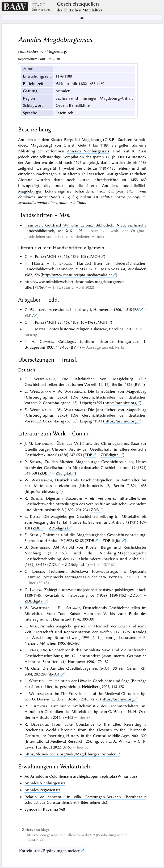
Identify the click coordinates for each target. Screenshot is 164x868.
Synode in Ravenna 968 (45, 809)
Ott (142, 712)
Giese (35, 668)
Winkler (125, 741)
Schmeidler (40, 547)
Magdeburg (92, 140)
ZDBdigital (110, 455)
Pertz (39, 256)
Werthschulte (41, 681)
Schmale (73, 608)
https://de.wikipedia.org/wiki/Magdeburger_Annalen (70, 754)
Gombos (46, 341)
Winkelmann (44, 379)
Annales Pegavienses (42, 790)
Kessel (35, 516)
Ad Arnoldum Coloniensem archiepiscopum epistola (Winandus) (81, 776)
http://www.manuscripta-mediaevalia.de (77, 275)
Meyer (40, 329)
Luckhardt (128, 638)
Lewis (29, 747)
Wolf (118, 712)
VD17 (29, 315)
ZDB (88, 455)
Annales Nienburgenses (88, 151)
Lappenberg (44, 443)
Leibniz (41, 310)
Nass (34, 626)
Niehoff (31, 643)
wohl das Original (128, 231)
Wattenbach (75, 391)
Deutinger (39, 706)
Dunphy (43, 699)
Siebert (37, 498)
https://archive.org (121, 403)
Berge (69, 140)
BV (137, 310)
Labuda (38, 571)
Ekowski (66, 263)
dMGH (94, 256)
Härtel (38, 263)
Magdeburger (30, 191)
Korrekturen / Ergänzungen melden (50, 851)
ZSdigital (63, 473)
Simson (35, 462)
